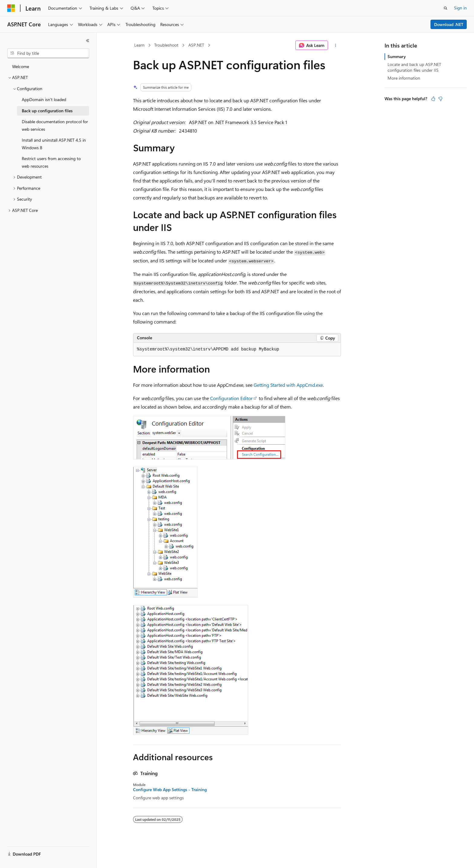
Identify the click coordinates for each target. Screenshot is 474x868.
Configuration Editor (231, 398)
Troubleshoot (166, 45)
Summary (397, 56)
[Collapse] (88, 41)
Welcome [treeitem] (21, 66)
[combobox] (48, 53)
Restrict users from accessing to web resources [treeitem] (51, 162)
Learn (139, 45)
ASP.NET (196, 45)
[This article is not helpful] (440, 99)
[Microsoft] (11, 8)
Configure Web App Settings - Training (170, 790)
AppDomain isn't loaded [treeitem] (44, 99)
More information (404, 78)
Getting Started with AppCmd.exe (288, 385)
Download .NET (449, 24)
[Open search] (446, 8)
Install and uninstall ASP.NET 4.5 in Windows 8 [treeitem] (54, 144)
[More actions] (336, 45)
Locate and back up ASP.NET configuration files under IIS (414, 67)
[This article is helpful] (433, 99)
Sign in (460, 8)
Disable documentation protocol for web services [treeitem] (55, 125)
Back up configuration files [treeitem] (47, 111)
